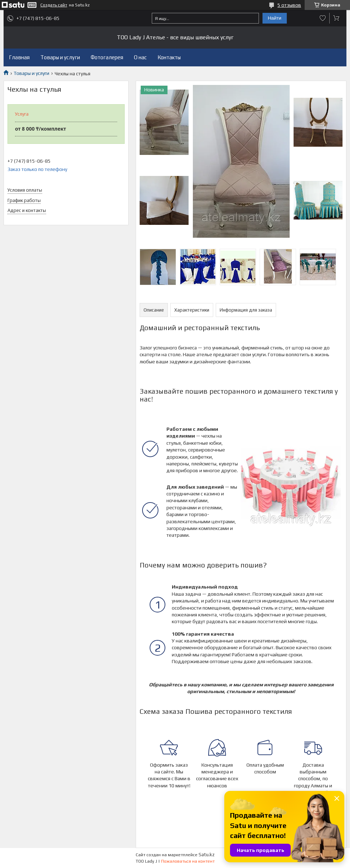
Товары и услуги (60, 57)
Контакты (169, 57)
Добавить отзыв (323, 18)
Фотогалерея (107, 57)
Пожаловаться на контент (188, 861)
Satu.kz (207, 855)
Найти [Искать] (275, 18)
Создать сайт (54, 5)
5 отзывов (289, 5)
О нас (140, 57)
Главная (19, 57)
